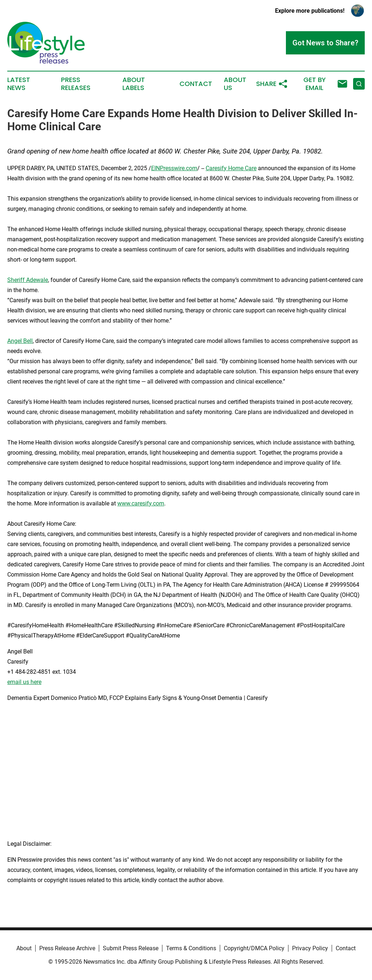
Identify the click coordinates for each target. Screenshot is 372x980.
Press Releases (76, 84)
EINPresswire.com (174, 168)
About (24, 948)
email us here (24, 682)
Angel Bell (20, 341)
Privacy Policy (310, 948)
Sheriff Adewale (28, 280)
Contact (196, 84)
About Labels (134, 84)
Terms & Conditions (191, 948)
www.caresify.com (141, 503)
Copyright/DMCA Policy (254, 948)
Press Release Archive (67, 948)
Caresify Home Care (231, 168)
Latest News (19, 84)
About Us (235, 84)
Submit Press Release (131, 948)
